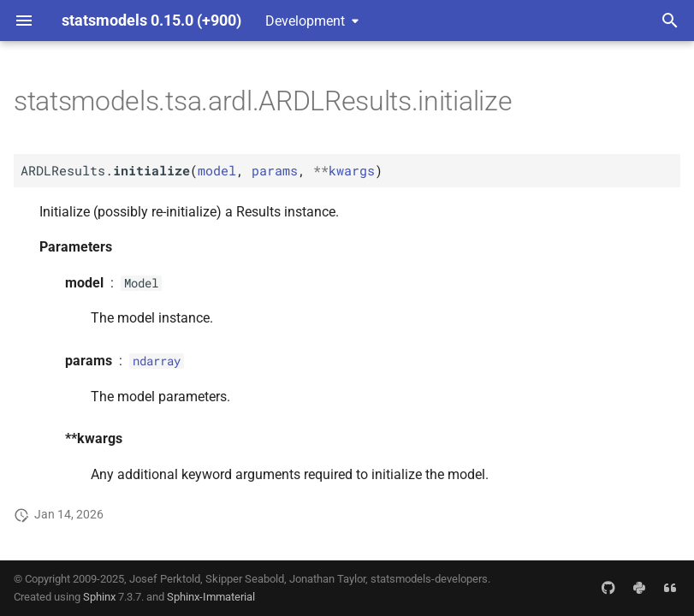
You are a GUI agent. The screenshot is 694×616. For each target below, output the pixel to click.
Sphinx (99, 597)
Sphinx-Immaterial (211, 597)
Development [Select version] (305, 21)
